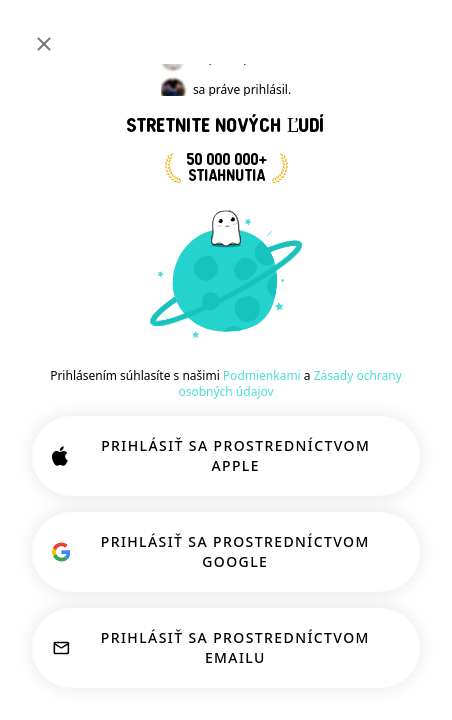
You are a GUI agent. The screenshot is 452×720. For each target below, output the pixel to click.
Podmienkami (262, 375)
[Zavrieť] (44, 44)
